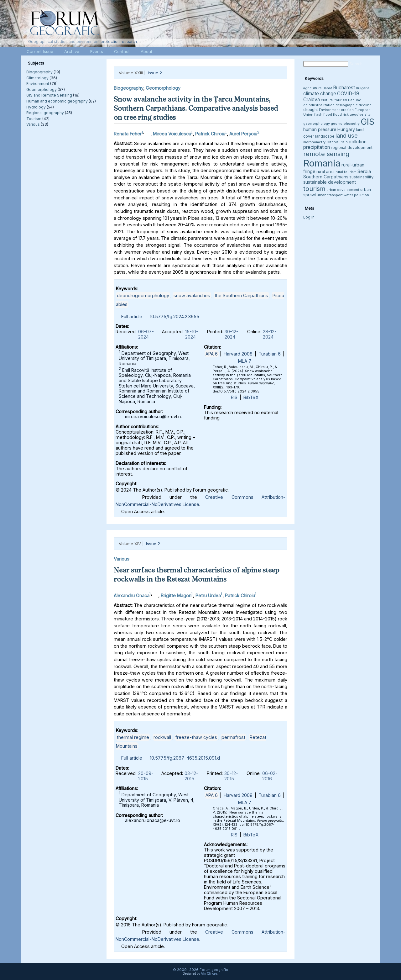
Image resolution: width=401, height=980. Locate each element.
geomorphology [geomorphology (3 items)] (317, 124)
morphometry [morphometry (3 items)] (314, 142)
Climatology (37, 78)
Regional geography (45, 113)
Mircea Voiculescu (172, 134)
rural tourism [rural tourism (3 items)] (346, 172)
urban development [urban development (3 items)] (343, 190)
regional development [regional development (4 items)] (352, 148)
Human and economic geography (57, 101)
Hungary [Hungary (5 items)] (346, 129)
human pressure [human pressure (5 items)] (320, 129)
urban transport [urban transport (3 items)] (330, 195)
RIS (234, 397)
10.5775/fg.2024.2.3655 (174, 316)
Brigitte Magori (176, 595)
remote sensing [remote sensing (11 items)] (326, 154)
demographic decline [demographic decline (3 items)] (354, 105)
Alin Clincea (209, 974)
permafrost (233, 737)
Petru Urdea (208, 595)
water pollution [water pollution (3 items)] (356, 195)
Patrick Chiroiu (210, 134)
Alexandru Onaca (132, 595)
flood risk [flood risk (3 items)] (341, 115)
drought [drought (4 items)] (311, 110)
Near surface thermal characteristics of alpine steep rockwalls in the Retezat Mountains (196, 574)
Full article (132, 316)
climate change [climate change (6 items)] (320, 94)
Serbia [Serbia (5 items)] (364, 171)
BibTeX (251, 397)
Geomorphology (42, 90)
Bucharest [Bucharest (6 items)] (344, 88)
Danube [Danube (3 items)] (355, 100)
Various (33, 124)
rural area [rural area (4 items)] (325, 172)
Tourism (34, 119)
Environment (38, 84)
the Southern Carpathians (241, 295)
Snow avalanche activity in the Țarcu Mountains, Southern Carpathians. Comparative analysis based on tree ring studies (196, 108)
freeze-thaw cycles (196, 737)
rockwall (162, 737)
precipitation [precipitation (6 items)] (317, 147)
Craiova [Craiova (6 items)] (312, 100)
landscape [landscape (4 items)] (325, 136)
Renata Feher (128, 134)
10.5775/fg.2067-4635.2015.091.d (185, 758)
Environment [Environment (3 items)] (329, 110)
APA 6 (212, 354)
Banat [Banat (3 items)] (327, 88)
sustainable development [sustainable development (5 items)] (330, 182)
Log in (309, 217)
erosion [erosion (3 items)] (347, 110)
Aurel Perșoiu (243, 134)
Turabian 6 (270, 354)
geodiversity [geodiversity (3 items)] (360, 115)
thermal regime (133, 737)
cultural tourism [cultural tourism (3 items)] (334, 100)
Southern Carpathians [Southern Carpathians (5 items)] (326, 177)
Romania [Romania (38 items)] (322, 163)
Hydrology (36, 107)
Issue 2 (155, 73)
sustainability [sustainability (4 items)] (361, 177)
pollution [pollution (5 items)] (358, 142)
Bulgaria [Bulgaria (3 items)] (363, 88)
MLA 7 (245, 361)
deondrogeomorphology (143, 295)
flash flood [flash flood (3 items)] (323, 115)
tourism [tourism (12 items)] (314, 189)
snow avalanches (192, 295)
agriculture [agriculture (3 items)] (312, 88)
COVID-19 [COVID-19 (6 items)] (348, 94)
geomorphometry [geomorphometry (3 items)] (345, 124)
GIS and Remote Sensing (49, 95)
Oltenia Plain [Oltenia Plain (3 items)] (337, 142)
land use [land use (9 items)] (347, 135)
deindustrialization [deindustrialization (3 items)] (319, 105)
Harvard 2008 (238, 354)
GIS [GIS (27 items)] (367, 122)
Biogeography (39, 72)
